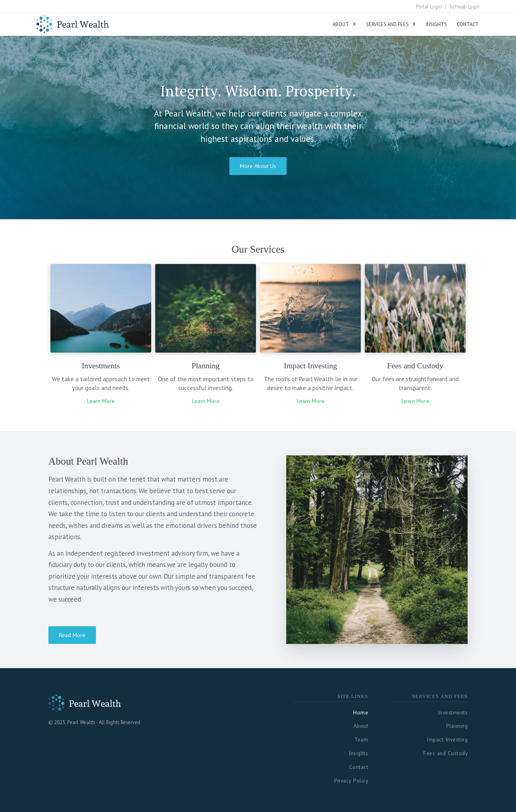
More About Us (258, 166)
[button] (344, 24)
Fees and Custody (445, 753)
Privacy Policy (351, 781)
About (361, 726)
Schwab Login (465, 7)
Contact (468, 24)
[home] (73, 23)
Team (361, 739)
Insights (436, 24)
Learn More (101, 401)
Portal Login (429, 7)
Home (361, 712)
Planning (457, 726)
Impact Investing (447, 739)
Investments (453, 712)
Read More (72, 635)
